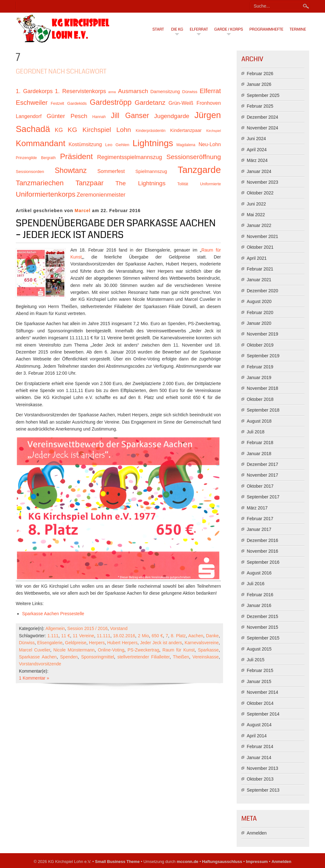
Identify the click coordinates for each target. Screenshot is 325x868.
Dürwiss (27, 643)
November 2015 (263, 627)
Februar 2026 (260, 74)
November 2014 (263, 692)
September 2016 (263, 562)
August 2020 (259, 301)
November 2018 (263, 388)
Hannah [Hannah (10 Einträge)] (99, 117)
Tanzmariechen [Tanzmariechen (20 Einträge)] (40, 183)
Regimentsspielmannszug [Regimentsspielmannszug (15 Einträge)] (130, 157)
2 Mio (143, 636)
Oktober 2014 (260, 703)
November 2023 (263, 182)
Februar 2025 (260, 106)
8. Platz (178, 636)
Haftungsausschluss (222, 862)
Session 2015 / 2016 (87, 628)
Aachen (196, 636)
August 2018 (259, 421)
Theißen (181, 657)
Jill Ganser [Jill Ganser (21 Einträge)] (130, 116)
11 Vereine (84, 636)
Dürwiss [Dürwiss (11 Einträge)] (190, 92)
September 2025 (263, 95)
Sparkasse (208, 650)
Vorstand (119, 628)
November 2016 (263, 551)
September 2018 (263, 410)
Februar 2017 (260, 519)
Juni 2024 (256, 139)
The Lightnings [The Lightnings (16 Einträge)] (141, 183)
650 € (157, 636)
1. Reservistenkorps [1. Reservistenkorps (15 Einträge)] (80, 91)
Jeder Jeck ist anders (161, 643)
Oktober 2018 (260, 399)
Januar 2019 (259, 378)
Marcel (83, 211)
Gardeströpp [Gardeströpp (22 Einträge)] (111, 102)
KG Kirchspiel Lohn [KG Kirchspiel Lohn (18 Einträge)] (99, 130)
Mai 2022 (256, 215)
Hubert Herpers (122, 643)
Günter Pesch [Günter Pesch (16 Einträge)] (67, 116)
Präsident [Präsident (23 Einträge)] (76, 156)
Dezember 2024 (263, 117)
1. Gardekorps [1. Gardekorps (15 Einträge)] (34, 91)
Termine (298, 29)
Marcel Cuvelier (35, 650)
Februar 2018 (260, 443)
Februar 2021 (260, 269)
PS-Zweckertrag (143, 650)
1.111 (53, 636)
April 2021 (257, 258)
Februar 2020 (260, 312)
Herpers (97, 643)
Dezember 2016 (263, 540)
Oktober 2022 (260, 193)
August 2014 (259, 725)
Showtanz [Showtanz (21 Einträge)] (71, 170)
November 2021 (263, 236)
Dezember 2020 (263, 291)
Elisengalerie (50, 643)
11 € (66, 636)
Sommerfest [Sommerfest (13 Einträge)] (111, 171)
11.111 (104, 636)
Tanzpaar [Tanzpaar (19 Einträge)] (89, 183)
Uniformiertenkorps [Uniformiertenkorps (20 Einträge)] (46, 194)
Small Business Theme (117, 862)
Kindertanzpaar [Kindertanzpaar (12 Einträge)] (186, 130)
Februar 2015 (260, 670)
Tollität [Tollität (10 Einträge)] (183, 184)
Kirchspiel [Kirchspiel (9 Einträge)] (214, 131)
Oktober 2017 (260, 486)
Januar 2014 (259, 758)
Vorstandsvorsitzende (40, 664)
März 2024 (257, 160)
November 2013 (263, 768)
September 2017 (263, 497)
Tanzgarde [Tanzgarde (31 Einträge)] (199, 170)
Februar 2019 (260, 367)
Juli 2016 (256, 584)
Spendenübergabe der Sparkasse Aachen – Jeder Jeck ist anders (116, 229)
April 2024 (257, 150)
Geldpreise (76, 643)
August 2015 (259, 649)
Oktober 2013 (260, 779)
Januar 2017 (259, 529)
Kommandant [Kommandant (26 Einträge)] (41, 143)
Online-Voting (111, 650)
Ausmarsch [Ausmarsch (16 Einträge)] (133, 91)
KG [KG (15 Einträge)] (59, 130)
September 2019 (263, 356)
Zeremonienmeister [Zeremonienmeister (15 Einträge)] (101, 195)
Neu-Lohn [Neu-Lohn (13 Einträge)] (210, 144)
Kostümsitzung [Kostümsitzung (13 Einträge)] (85, 144)
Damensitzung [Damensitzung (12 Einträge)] (165, 92)
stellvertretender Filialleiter (144, 657)
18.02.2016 (124, 636)
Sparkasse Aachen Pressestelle (53, 614)
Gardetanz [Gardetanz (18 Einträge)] (150, 102)
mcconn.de (188, 862)
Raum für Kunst (179, 650)
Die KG (177, 29)
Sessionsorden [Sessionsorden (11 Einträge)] (30, 172)
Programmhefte (266, 29)
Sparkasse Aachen (38, 657)
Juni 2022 (256, 204)
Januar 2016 (259, 605)
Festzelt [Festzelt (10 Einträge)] (57, 104)
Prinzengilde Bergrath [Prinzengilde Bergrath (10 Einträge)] (36, 158)
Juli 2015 (256, 660)
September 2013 (263, 790)
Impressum (257, 862)
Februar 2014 (260, 746)
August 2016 (259, 573)
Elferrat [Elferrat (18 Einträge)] (210, 91)
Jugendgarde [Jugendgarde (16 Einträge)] (171, 116)
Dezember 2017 (263, 464)
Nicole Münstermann (74, 650)
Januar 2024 (259, 171)
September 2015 (263, 638)
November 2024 (263, 128)
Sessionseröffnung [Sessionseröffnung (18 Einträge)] (194, 157)
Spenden (69, 657)
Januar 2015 (259, 681)
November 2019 (263, 334)
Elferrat (199, 29)
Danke (212, 636)
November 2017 (263, 475)
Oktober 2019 (260, 345)
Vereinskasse (206, 657)
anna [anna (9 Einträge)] (112, 92)
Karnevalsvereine (202, 643)
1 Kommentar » (34, 678)
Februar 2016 (260, 595)
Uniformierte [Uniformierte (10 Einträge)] (210, 184)
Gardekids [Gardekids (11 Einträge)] (77, 103)
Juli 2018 (256, 432)
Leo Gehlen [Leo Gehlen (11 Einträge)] (117, 145)
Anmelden (257, 833)
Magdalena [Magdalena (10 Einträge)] (186, 145)
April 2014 (257, 736)
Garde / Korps (229, 29)
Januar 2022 (259, 225)
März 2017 (257, 508)
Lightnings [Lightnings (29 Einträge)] (153, 143)
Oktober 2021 (260, 247)
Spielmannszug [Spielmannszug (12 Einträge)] (151, 171)
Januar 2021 (259, 280)
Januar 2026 (259, 84)
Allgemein (55, 628)
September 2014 (263, 714)
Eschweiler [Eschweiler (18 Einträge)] (32, 102)
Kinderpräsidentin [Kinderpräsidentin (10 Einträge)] (151, 131)
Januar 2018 (259, 454)
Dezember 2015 (263, 616)
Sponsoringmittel (98, 657)
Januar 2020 (259, 323)
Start (158, 29)
